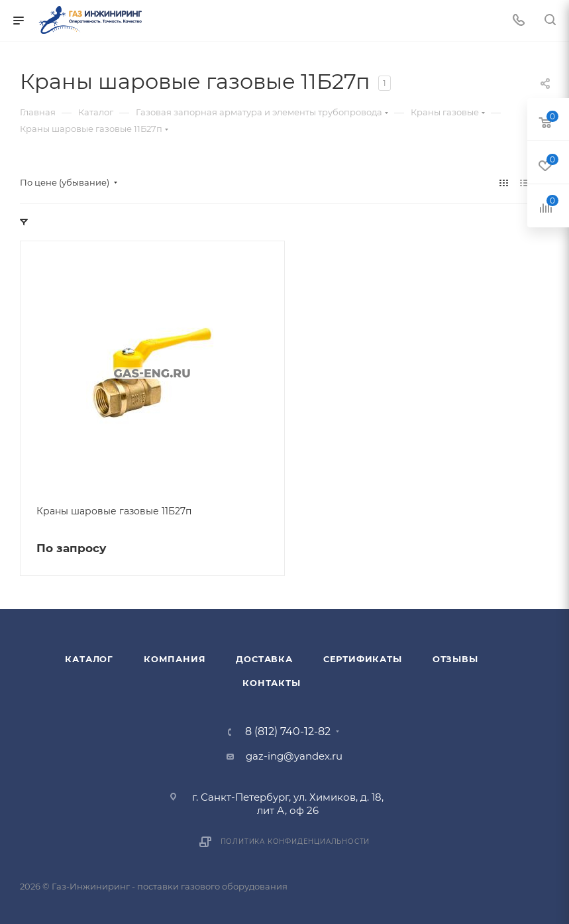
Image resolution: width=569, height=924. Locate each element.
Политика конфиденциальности (295, 841)
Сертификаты (363, 659)
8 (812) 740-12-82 (288, 732)
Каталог (89, 659)
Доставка (264, 659)
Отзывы (455, 659)
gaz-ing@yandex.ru (294, 756)
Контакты (271, 683)
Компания (175, 659)
